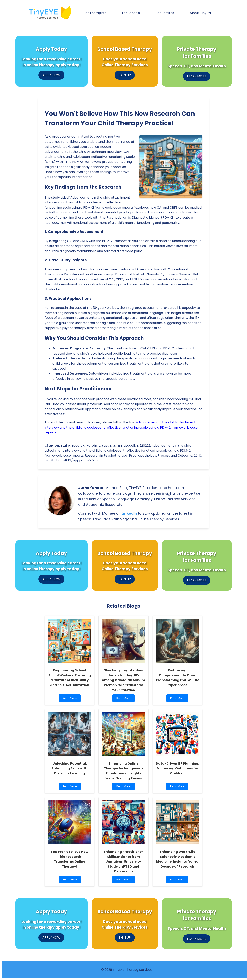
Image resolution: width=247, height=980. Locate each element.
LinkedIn (129, 513)
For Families (165, 13)
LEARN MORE (197, 76)
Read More (71, 699)
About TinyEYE (201, 13)
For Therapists (95, 13)
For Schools (131, 13)
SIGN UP (125, 75)
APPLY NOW (51, 75)
